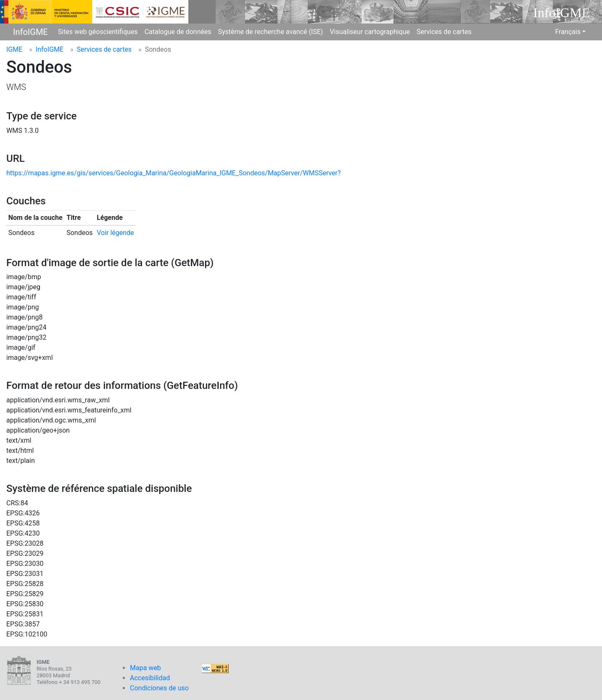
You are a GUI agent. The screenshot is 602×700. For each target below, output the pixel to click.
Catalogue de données (178, 32)
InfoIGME (30, 32)
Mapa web (145, 668)
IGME (14, 49)
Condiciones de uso (159, 688)
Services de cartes (444, 32)
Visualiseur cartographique (370, 32)
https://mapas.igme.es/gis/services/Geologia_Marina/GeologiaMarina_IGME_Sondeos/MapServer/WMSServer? (174, 173)
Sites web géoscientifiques (98, 32)
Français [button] (568, 32)
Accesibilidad (150, 678)
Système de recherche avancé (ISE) (270, 32)
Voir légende (115, 233)
